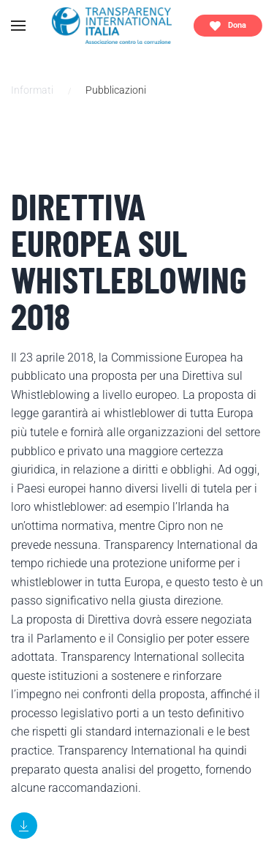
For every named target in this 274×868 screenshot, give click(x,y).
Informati (32, 90)
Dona (228, 26)
